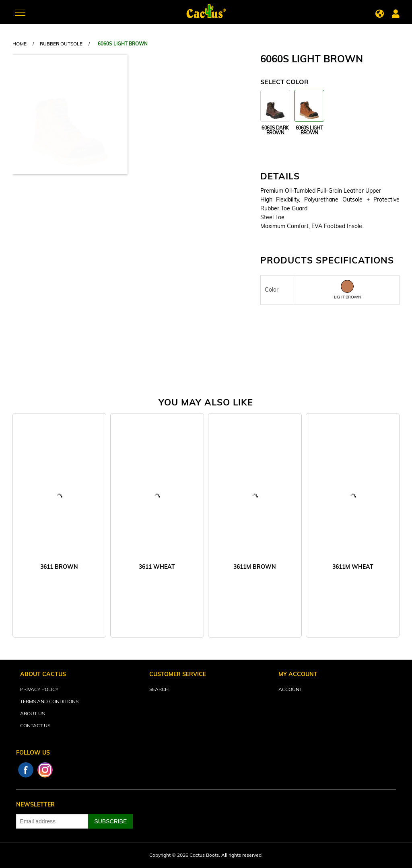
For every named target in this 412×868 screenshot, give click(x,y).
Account (290, 690)
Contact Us (35, 726)
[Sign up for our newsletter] (52, 821)
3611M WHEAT (353, 567)
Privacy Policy (39, 690)
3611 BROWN (59, 567)
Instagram (45, 770)
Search (159, 690)
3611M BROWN (255, 567)
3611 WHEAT (157, 567)
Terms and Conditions (49, 702)
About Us (32, 714)
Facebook (26, 770)
